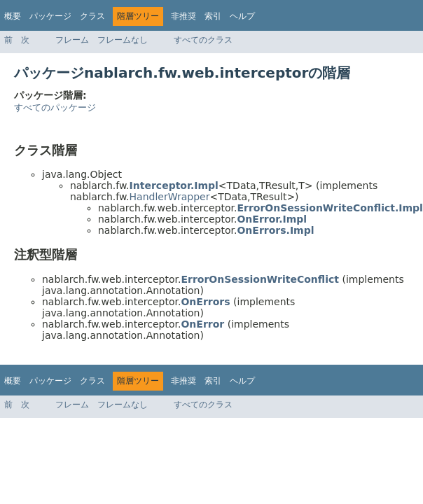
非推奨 (183, 16)
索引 (213, 16)
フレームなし (123, 40)
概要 (13, 16)
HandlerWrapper (170, 197)
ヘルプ (242, 16)
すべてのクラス (203, 40)
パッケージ (50, 16)
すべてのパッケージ (55, 107)
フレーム (72, 40)
